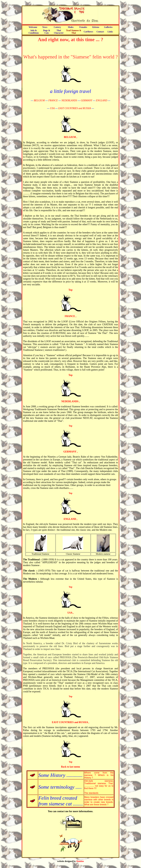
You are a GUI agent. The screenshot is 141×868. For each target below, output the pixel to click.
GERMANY (86, 100)
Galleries (108, 27)
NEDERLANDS (69, 100)
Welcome (33, 27)
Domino (80, 861)
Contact (100, 32)
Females (83, 27)
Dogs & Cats (47, 32)
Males (71, 27)
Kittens (96, 27)
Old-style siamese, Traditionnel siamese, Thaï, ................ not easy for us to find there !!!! (99, 785)
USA (52, 108)
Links (110, 32)
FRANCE (53, 100)
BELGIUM (39, 100)
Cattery (57, 27)
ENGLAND (101, 100)
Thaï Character (59, 32)
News (45, 27)
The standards (91, 793)
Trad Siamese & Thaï (74, 32)
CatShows (88, 32)
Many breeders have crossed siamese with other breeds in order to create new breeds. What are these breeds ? (99, 801)
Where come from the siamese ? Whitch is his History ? (99, 775)
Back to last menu (70, 767)
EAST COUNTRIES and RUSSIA (75, 108)
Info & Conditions (34, 32)
